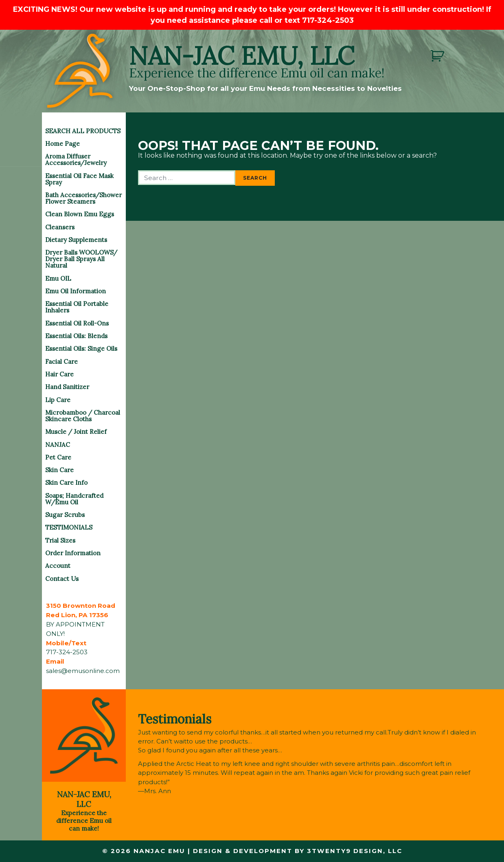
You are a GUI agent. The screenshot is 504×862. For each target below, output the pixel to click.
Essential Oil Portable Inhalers (77, 307)
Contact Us (62, 579)
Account (58, 566)
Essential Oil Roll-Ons (77, 323)
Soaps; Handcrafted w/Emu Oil (74, 499)
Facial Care (61, 362)
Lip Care (58, 400)
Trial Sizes (60, 540)
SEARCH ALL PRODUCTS (83, 131)
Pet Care (58, 457)
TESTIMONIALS (69, 527)
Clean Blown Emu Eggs (80, 214)
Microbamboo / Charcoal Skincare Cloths (83, 416)
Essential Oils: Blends (76, 336)
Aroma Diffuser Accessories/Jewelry (76, 159)
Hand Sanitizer (67, 387)
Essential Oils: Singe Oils (81, 349)
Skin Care (59, 470)
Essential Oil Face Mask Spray (79, 179)
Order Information (73, 553)
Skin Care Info (66, 483)
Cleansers (60, 227)
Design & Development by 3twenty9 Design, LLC (297, 851)
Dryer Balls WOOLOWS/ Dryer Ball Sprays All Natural (81, 259)
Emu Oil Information (76, 291)
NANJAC (58, 445)
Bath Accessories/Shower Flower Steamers (83, 198)
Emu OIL (58, 278)
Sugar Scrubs (65, 515)
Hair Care (59, 374)
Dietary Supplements (76, 240)
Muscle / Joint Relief (76, 432)
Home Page (62, 144)
